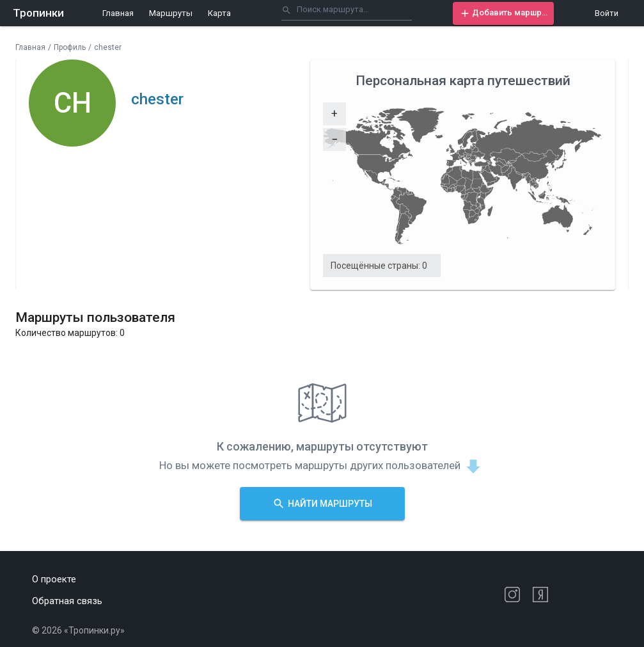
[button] (503, 13)
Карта (219, 13)
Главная (118, 13)
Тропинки (38, 13)
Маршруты (171, 13)
